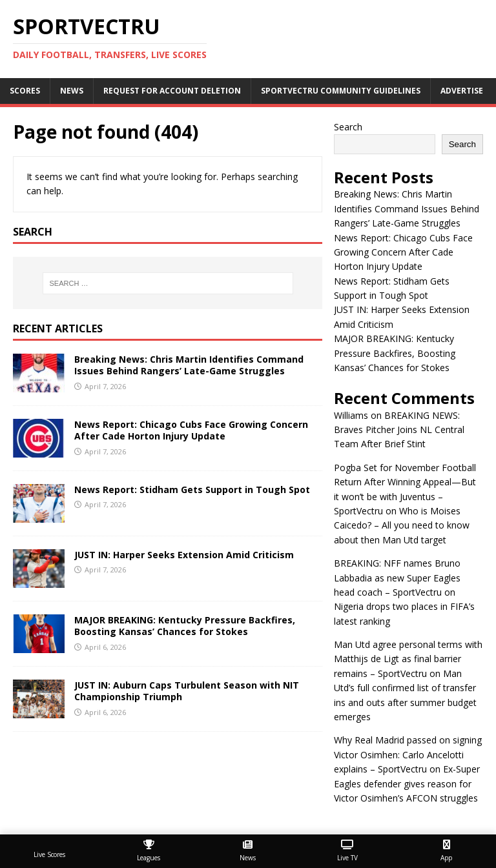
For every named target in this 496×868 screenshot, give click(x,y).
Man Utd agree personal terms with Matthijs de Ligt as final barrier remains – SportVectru (408, 659)
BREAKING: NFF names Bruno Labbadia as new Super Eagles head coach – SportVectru (397, 578)
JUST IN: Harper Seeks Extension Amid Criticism (184, 555)
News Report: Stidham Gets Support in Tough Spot (192, 490)
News (72, 91)
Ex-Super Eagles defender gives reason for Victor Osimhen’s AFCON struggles (407, 783)
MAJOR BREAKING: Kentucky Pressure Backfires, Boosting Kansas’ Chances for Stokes (185, 626)
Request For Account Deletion (172, 91)
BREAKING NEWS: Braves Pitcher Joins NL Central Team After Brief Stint (399, 430)
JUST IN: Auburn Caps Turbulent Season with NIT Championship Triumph (187, 691)
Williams (351, 415)
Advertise (462, 91)
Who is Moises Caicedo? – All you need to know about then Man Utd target (402, 525)
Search (348, 127)
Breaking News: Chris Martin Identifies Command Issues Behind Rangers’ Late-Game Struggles (189, 365)
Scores (25, 91)
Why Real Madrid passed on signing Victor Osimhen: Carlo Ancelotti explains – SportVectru (408, 754)
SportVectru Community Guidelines (341, 91)
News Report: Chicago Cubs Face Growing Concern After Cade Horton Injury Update (191, 430)
